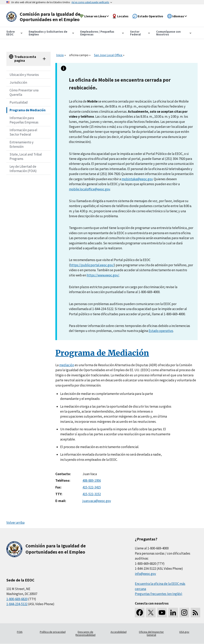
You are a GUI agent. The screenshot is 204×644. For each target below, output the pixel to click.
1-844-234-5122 (17, 604)
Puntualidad (19, 102)
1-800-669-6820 (17, 599)
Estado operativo (161, 331)
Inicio (60, 55)
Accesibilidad (119, 632)
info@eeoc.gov (145, 574)
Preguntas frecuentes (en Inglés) (159, 594)
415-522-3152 (92, 494)
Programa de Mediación (28, 110)
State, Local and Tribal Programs (26, 157)
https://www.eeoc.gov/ (103, 275)
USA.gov (184, 632)
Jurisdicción (18, 82)
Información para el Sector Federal (23, 132)
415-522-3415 (92, 487)
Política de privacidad (53, 632)
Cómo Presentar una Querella (24, 92)
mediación (67, 365)
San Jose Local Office (108, 55)
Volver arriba (15, 523)
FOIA (20, 632)
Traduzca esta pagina (25, 59)
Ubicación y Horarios (24, 75)
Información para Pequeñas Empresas (24, 120)
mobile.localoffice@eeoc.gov (89, 189)
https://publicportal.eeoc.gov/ (92, 265)
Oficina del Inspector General (151, 633)
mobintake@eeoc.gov (137, 179)
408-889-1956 (92, 481)
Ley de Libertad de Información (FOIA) (23, 169)
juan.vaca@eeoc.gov (97, 501)
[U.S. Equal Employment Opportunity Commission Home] (45, 17)
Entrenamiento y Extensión (22, 144)
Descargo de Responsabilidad (85, 633)
